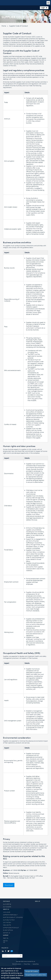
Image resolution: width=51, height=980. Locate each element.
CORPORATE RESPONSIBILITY (10, 915)
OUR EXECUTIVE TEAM (9, 920)
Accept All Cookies (32, 971)
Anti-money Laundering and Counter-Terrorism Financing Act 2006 (35, 146)
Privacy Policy (27, 964)
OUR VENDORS (7, 907)
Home (4, 26)
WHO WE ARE (7, 912)
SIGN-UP (37, 901)
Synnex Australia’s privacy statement (22, 851)
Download (9, 885)
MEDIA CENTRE (7, 925)
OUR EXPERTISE (7, 904)
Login (44, 8)
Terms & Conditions (17, 964)
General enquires (14, 873)
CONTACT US (7, 933)
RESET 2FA (6, 938)
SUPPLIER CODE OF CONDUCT (11, 928)
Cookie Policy (36, 964)
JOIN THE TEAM (7, 922)
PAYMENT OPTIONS (8, 930)
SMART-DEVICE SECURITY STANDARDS (13, 917)
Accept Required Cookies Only (36, 975)
